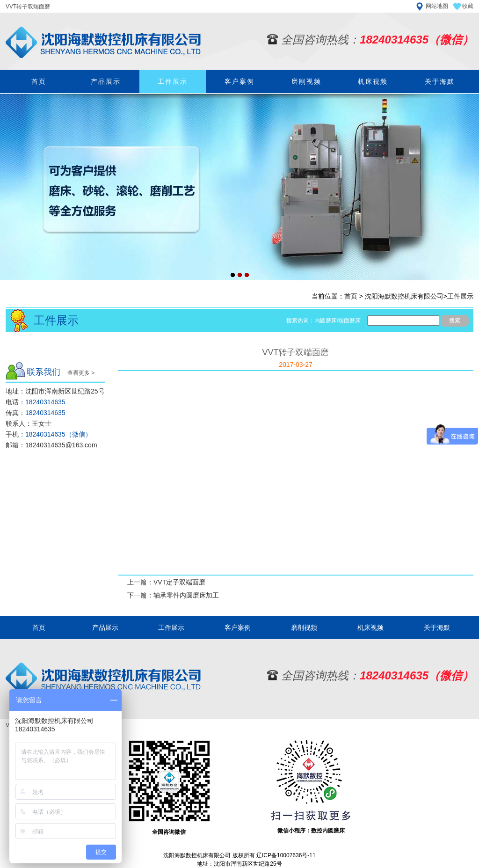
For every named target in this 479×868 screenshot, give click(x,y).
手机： (49, 434)
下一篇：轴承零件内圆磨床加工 (173, 595)
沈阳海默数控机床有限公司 (404, 296)
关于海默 (440, 81)
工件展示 (173, 81)
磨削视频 (306, 81)
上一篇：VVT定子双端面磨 (166, 582)
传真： (36, 413)
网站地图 (437, 6)
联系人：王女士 (29, 423)
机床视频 (373, 81)
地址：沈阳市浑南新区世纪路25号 (55, 391)
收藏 (468, 6)
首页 (39, 81)
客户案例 (239, 81)
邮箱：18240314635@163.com (51, 445)
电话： (36, 402)
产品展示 (106, 81)
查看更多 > (81, 373)
